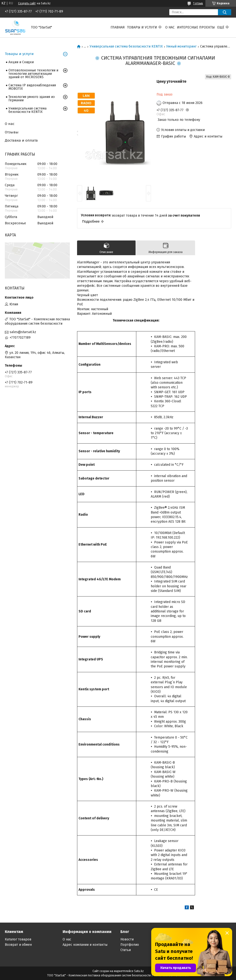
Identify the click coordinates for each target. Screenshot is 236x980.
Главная (118, 27)
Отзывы (12, 132)
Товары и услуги (142, 27)
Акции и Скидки (21, 62)
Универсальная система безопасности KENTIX (126, 47)
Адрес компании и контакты (85, 945)
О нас (170, 27)
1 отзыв (198, 3)
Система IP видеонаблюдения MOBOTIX (32, 87)
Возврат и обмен (18, 945)
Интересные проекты (196, 27)
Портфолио (130, 945)
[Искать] (225, 12)
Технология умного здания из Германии (32, 99)
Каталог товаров (18, 939)
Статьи (126, 950)
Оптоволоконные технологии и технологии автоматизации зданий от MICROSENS (33, 74)
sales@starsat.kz (23, 332)
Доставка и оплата (21, 140)
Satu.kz (139, 971)
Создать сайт (27, 3)
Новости (127, 939)
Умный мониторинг (181, 47)
